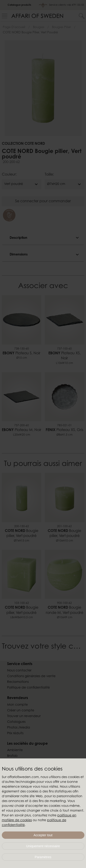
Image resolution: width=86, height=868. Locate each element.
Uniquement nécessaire (43, 846)
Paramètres (43, 857)
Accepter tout (43, 835)
